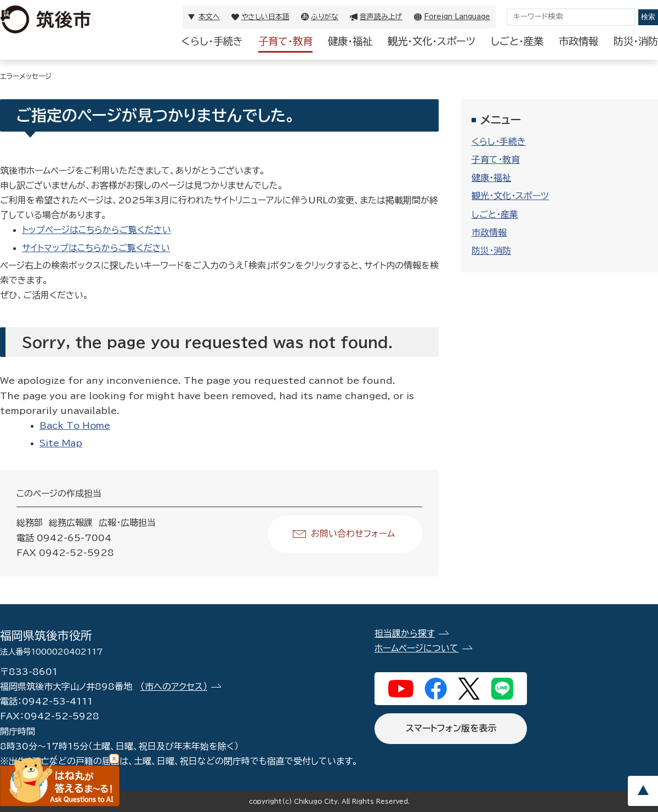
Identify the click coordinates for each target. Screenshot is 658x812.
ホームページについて (416, 648)
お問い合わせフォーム (353, 533)
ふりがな (325, 17)
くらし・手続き (212, 41)
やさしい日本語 (265, 17)
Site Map (61, 443)
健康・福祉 (350, 41)
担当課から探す (405, 633)
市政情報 (578, 41)
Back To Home (75, 425)
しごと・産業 (517, 41)
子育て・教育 (285, 41)
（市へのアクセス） (174, 686)
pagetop (643, 791)
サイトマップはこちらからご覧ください (96, 248)
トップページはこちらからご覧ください (97, 230)
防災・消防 (636, 41)
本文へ (209, 17)
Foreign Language (457, 17)
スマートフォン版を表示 (451, 728)
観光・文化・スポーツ (432, 41)
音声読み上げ (381, 17)
